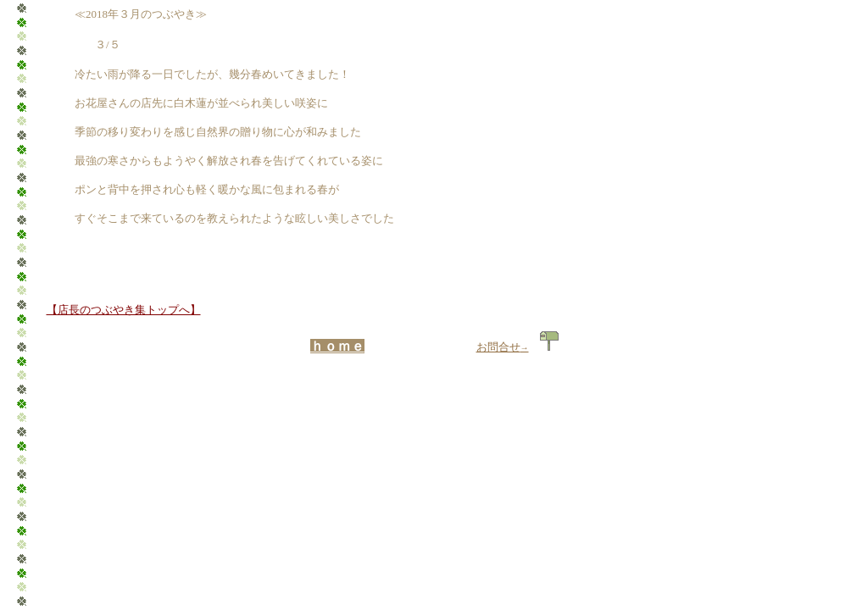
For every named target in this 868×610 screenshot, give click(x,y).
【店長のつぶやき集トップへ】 (124, 310)
